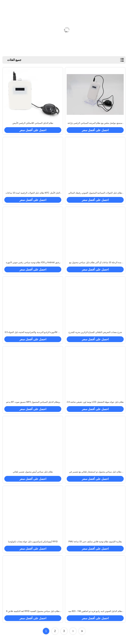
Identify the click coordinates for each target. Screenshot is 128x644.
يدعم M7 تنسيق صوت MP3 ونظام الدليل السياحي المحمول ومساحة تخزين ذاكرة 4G (33, 402)
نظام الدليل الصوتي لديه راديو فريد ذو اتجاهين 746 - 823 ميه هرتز (95, 611)
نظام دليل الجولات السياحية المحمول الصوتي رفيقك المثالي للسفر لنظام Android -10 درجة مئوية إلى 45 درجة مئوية (95, 193)
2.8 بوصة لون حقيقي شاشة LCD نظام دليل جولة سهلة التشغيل (95, 402)
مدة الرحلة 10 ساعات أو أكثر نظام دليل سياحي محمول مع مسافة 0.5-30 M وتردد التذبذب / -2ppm (95, 263)
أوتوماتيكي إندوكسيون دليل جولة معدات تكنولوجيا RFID (33, 542)
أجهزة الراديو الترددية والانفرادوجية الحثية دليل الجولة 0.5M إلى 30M (33, 332)
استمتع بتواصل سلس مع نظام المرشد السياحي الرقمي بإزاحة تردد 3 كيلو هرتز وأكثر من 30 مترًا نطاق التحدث (95, 123)
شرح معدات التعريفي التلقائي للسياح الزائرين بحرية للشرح (95, 332)
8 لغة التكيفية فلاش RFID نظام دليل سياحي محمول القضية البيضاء (33, 611)
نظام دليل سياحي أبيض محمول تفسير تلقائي (33, 472)
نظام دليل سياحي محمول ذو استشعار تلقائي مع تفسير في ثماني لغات (95, 472)
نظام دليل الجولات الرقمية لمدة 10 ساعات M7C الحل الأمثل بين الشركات (33, 193)
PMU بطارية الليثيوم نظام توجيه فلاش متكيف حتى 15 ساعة (95, 542)
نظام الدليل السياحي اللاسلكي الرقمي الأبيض (33, 123)
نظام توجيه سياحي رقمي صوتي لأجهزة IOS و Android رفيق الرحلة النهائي (33, 263)
